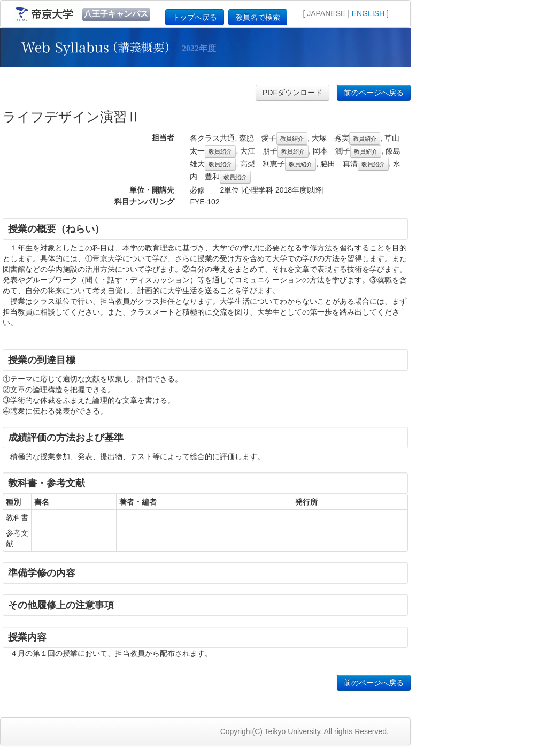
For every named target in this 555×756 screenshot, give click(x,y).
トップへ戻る (195, 17)
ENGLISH (368, 13)
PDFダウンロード (292, 93)
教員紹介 (292, 139)
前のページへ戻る (374, 93)
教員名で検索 (258, 17)
